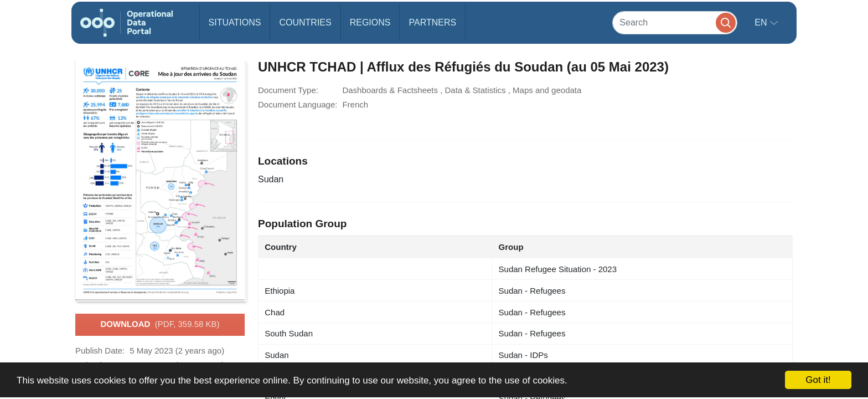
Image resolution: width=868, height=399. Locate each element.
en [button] (762, 22)
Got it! (818, 380)
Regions (370, 22)
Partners (432, 22)
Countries (305, 22)
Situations (235, 22)
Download (160, 325)
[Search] (675, 22)
